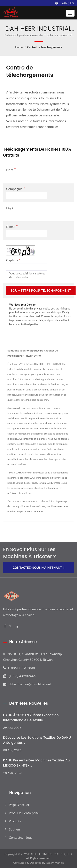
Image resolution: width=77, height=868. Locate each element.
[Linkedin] (16, 626)
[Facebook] (5, 626)
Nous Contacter (35, 511)
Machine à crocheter (57, 506)
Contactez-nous (21, 837)
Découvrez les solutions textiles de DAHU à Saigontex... (37, 740)
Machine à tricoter (35, 506)
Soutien (14, 829)
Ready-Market (55, 863)
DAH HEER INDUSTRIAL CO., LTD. (50, 854)
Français (67, 3)
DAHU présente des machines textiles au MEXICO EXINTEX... (36, 763)
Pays (9, 208)
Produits (15, 821)
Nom (11, 170)
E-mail (12, 227)
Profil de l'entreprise (24, 813)
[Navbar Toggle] (70, 13)
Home (19, 47)
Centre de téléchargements (45, 47)
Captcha (13, 260)
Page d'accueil (19, 805)
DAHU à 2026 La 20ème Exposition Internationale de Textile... (31, 718)
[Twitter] (10, 626)
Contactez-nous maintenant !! (38, 568)
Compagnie (16, 189)
